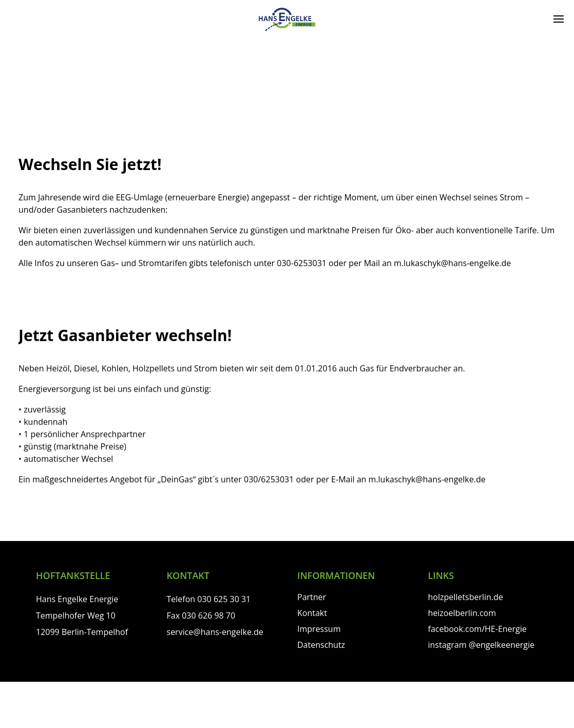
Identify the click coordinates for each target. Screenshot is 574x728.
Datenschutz (321, 645)
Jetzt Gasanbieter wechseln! (125, 335)
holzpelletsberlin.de (466, 597)
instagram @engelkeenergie (481, 645)
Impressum (319, 629)
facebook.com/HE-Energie (477, 629)
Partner (312, 597)
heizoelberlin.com (462, 613)
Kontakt (312, 613)
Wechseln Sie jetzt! (90, 164)
